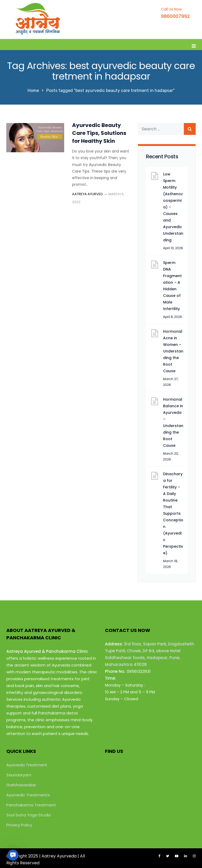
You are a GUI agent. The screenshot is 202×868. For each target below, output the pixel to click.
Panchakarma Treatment (31, 805)
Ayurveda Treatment (27, 765)
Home (33, 90)
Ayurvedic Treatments (28, 795)
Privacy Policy (19, 825)
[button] (13, 855)
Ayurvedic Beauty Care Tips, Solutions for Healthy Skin (99, 133)
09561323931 (139, 671)
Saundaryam (19, 775)
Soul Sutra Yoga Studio (29, 815)
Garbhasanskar (21, 785)
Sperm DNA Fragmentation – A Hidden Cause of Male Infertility (172, 286)
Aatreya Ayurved (87, 194)
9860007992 (175, 16)
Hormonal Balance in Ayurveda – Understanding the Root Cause (173, 422)
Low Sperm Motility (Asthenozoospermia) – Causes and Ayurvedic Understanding (173, 207)
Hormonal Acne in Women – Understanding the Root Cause (173, 351)
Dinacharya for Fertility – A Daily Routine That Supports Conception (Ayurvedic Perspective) (173, 513)
